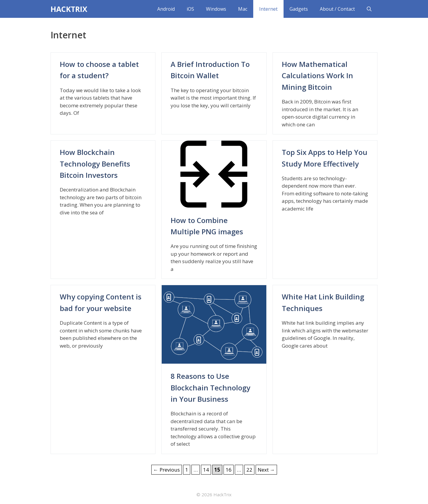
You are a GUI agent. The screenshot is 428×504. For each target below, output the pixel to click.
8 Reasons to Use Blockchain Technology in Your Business (210, 387)
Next (266, 470)
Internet (268, 9)
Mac (243, 9)
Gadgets (299, 9)
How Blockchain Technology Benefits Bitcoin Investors (95, 164)
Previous (167, 470)
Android (166, 9)
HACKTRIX (69, 9)
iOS (190, 9)
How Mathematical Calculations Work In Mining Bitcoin (317, 76)
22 (250, 469)
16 (229, 469)
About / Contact (337, 9)
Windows (216, 9)
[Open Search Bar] (369, 9)
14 (207, 469)
